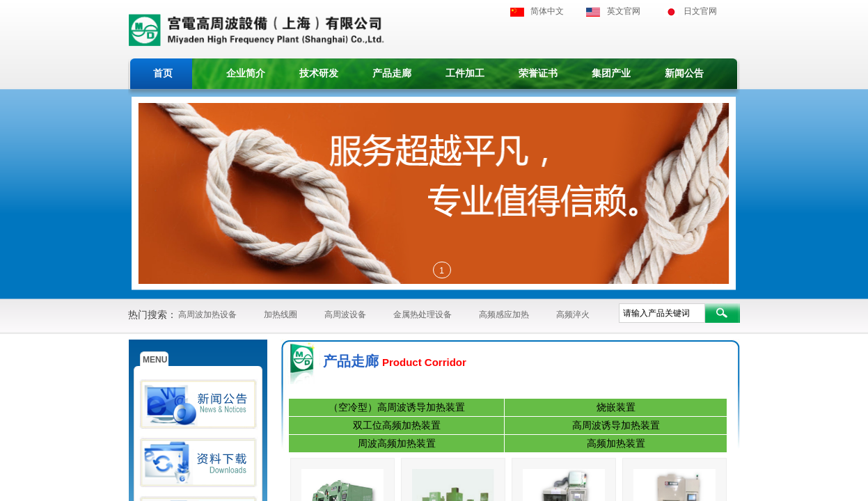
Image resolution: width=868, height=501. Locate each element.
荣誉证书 (538, 73)
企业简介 (246, 73)
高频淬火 (573, 315)
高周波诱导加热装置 (616, 426)
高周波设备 (345, 315)
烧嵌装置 (616, 407)
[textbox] (662, 313)
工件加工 (465, 73)
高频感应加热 (504, 315)
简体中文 (547, 11)
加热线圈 (281, 315)
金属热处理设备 (423, 315)
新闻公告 (684, 73)
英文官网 (624, 11)
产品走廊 (392, 73)
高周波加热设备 (207, 315)
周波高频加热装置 (397, 444)
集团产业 (611, 73)
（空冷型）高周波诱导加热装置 (397, 407)
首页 (163, 73)
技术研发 (319, 73)
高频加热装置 (616, 444)
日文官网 (700, 11)
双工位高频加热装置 (397, 426)
